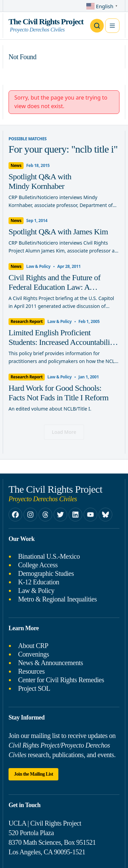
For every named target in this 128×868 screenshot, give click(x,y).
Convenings (34, 654)
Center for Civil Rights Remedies (61, 680)
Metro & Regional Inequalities (57, 599)
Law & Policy (36, 591)
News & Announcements (51, 663)
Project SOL (34, 688)
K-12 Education (39, 582)
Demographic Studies (46, 573)
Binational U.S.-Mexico (49, 556)
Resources (31, 671)
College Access (38, 565)
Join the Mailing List (33, 774)
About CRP (33, 646)
